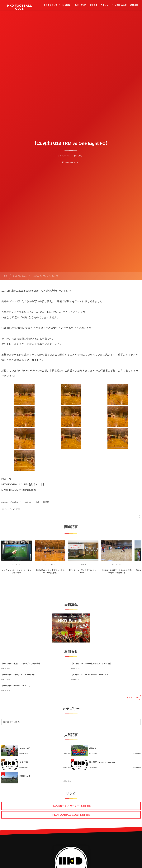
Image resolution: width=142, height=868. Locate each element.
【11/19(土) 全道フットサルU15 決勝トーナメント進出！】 (117, 574)
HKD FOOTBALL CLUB (20, 7)
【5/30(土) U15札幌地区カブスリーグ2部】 (19, 675)
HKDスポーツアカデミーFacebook (71, 806)
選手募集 (93, 748)
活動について (25, 776)
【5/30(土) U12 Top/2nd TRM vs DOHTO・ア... (90, 675)
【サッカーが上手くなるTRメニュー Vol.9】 (83, 574)
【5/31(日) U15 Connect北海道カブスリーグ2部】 (91, 664)
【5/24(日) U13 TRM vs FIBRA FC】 (16, 686)
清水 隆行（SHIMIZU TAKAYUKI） (103, 762)
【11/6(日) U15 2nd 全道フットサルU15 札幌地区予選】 (50, 574)
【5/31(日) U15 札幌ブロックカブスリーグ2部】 (21, 664)
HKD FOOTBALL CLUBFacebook (71, 815)
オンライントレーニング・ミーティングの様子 (17, 574)
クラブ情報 (24, 762)
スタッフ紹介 (25, 748)
